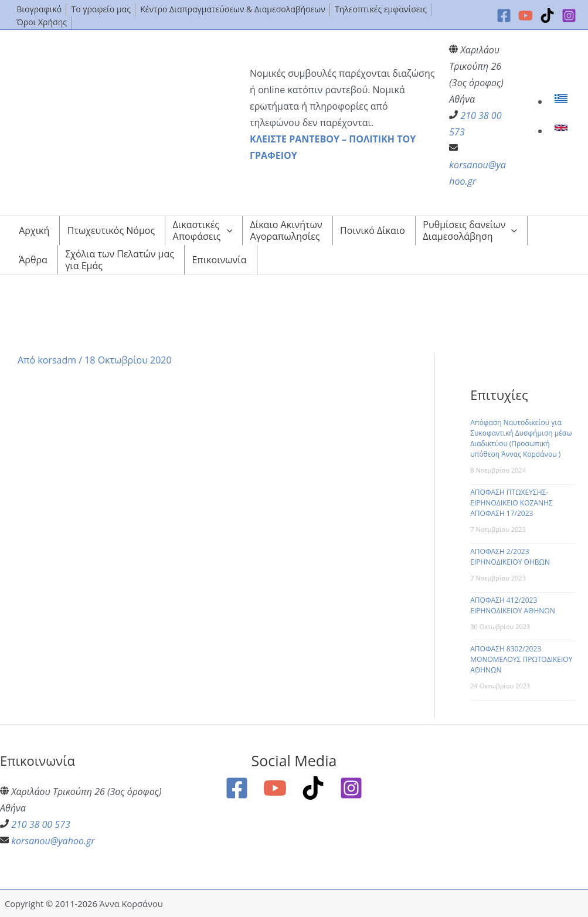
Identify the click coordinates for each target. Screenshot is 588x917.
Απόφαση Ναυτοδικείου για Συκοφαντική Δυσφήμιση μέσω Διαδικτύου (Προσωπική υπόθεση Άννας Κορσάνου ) (521, 438)
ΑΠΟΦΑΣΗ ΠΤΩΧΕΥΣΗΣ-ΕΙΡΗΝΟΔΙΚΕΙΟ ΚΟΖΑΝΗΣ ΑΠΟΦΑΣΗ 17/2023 (511, 503)
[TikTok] (547, 16)
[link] (562, 101)
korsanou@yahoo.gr (53, 841)
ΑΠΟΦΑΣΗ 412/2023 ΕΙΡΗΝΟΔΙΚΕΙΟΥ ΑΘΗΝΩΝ (513, 605)
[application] (227, 230)
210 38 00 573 (41, 824)
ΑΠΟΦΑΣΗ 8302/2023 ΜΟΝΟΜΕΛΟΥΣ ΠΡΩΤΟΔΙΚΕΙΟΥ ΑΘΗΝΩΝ (521, 659)
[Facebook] (504, 16)
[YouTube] (526, 16)
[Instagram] (569, 16)
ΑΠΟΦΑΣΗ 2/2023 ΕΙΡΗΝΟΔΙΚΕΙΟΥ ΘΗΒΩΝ (510, 557)
